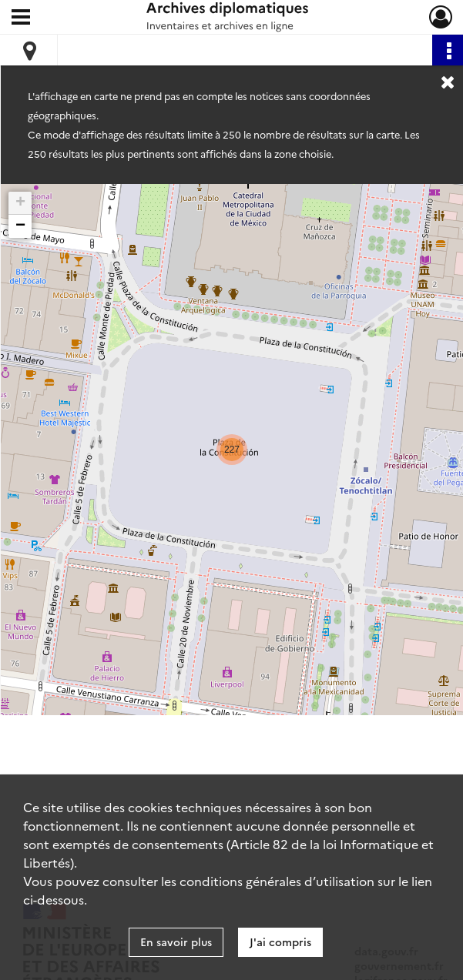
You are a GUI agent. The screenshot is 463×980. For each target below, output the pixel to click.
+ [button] (20, 203)
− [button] (20, 226)
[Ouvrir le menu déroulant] (21, 18)
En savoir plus (176, 942)
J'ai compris (280, 942)
